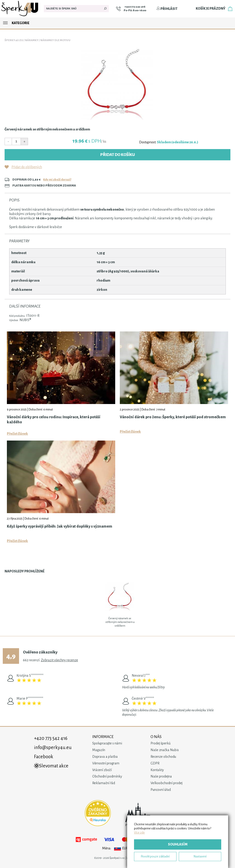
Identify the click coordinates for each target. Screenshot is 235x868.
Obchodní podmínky (107, 776)
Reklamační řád (104, 783)
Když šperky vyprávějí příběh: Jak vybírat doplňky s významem (60, 526)
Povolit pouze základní (155, 856)
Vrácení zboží (102, 770)
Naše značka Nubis (165, 750)
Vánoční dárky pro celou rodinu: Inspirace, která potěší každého (54, 420)
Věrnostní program (106, 763)
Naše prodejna (161, 776)
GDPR (155, 763)
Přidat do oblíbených (27, 167)
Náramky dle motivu (55, 40)
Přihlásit (167, 9)
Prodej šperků (161, 743)
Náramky (32, 40)
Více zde (139, 833)
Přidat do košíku (118, 155)
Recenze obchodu (163, 757)
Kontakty (157, 770)
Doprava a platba (105, 757)
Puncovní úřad (161, 790)
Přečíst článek (17, 434)
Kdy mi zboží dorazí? (57, 180)
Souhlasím (178, 844)
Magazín (99, 750)
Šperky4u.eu (14, 40)
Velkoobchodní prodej (166, 783)
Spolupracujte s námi (107, 743)
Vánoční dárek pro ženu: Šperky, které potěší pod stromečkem (173, 417)
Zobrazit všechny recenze (59, 660)
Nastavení (200, 856)
